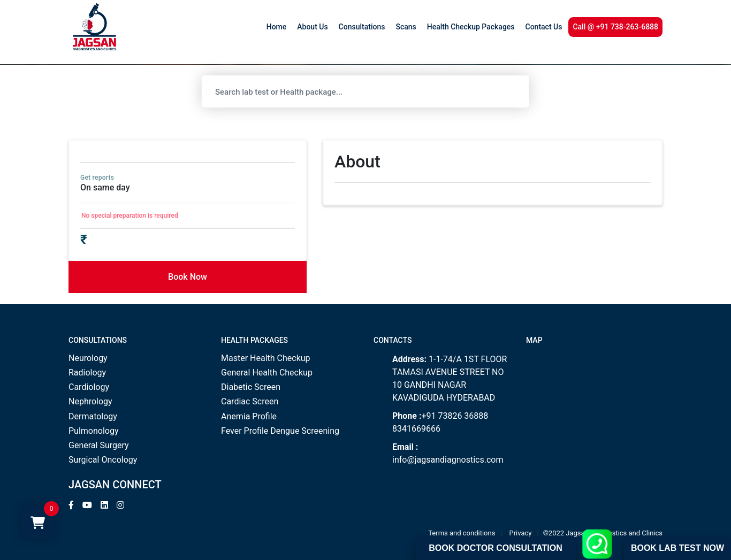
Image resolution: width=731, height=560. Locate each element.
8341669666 (416, 429)
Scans (406, 27)
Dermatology (93, 416)
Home (277, 27)
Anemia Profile (249, 416)
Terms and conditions (462, 533)
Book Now (188, 277)
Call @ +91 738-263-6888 (615, 27)
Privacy (521, 533)
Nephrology (90, 401)
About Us (312, 27)
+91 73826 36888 (455, 416)
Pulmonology (94, 431)
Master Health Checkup (266, 358)
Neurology (88, 358)
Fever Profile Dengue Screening (280, 431)
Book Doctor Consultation (495, 548)
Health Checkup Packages (471, 27)
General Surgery (99, 445)
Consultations (362, 27)
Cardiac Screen (250, 401)
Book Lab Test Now (677, 548)
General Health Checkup (267, 373)
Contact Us (544, 27)
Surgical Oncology (103, 460)
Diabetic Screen (251, 387)
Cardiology (89, 387)
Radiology (87, 373)
